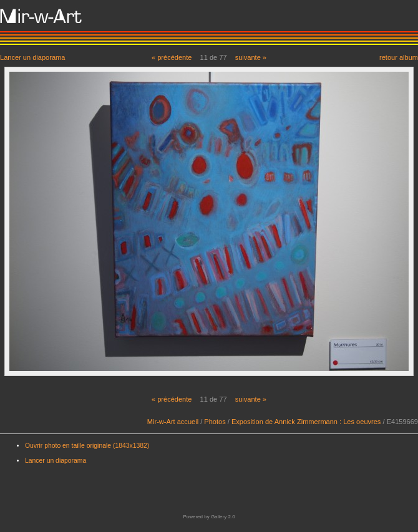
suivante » (251, 57)
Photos (215, 422)
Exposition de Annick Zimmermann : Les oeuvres (306, 422)
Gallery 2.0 (223, 517)
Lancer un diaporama (32, 57)
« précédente (172, 57)
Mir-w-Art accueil (173, 422)
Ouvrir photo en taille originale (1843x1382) (87, 446)
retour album (399, 57)
